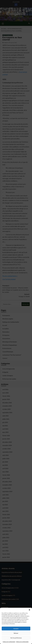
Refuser (16, 633)
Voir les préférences (16, 638)
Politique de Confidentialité (9, 642)
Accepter (16, 629)
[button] (29, 610)
